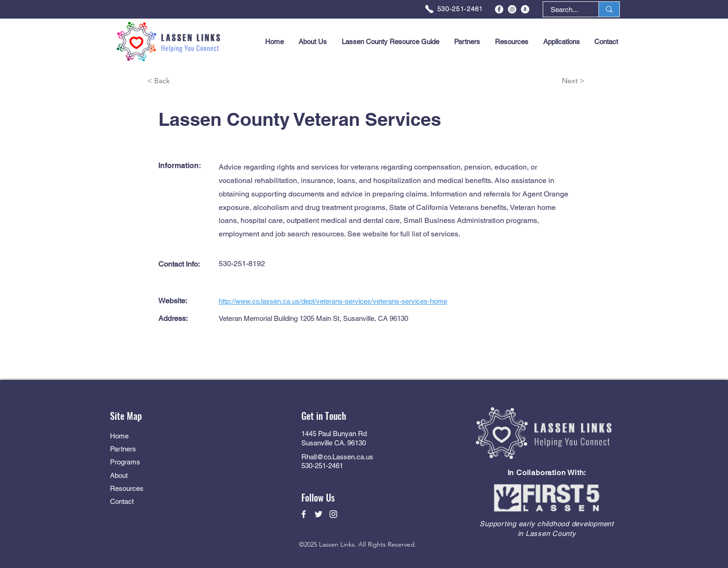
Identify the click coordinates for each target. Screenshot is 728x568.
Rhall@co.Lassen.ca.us (337, 457)
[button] (561, 42)
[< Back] (180, 81)
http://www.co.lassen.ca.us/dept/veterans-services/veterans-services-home (333, 301)
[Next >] (552, 81)
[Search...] (564, 10)
